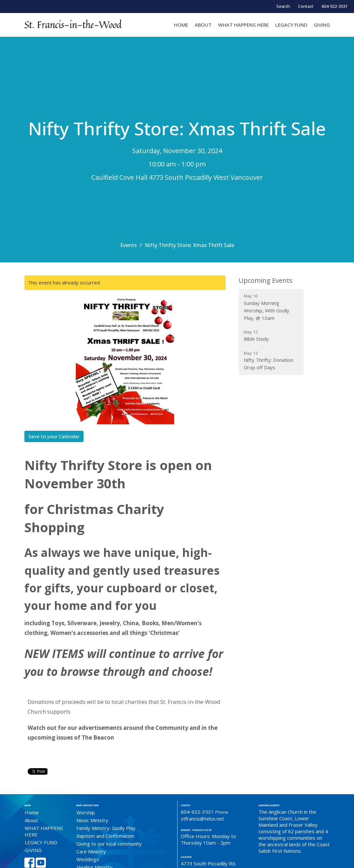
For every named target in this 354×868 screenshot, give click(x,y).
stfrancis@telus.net (202, 819)
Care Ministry (91, 851)
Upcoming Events (266, 280)
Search (283, 6)
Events (129, 245)
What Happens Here (87, 805)
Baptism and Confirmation (105, 836)
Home (181, 25)
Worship (86, 812)
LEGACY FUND (291, 25)
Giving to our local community (109, 844)
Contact (306, 6)
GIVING (322, 25)
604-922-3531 (334, 6)
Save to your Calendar (54, 436)
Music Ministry (92, 820)
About (203, 25)
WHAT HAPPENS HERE (243, 25)
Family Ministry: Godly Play (106, 828)
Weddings (88, 859)
